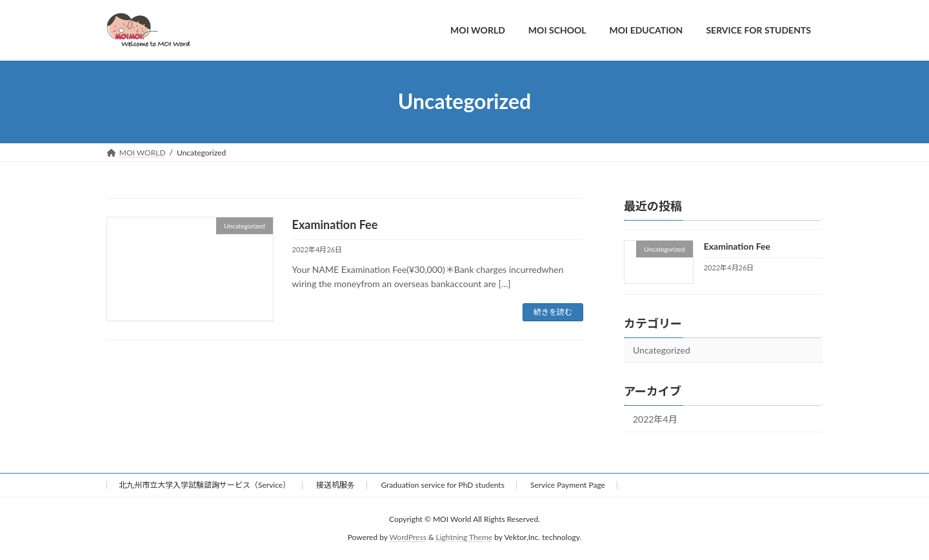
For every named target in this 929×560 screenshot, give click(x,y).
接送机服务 (335, 485)
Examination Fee (335, 225)
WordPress (408, 538)
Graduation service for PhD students (442, 485)
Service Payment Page (568, 485)
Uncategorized (662, 350)
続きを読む (553, 312)
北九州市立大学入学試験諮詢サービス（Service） (205, 485)
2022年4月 (655, 419)
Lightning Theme (464, 538)
